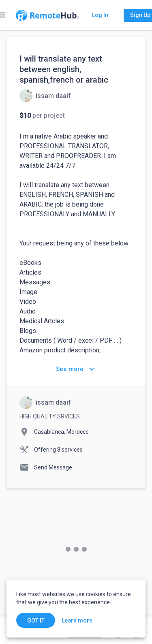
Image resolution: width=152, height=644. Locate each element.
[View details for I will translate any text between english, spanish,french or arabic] (45, 96)
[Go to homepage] (47, 15)
